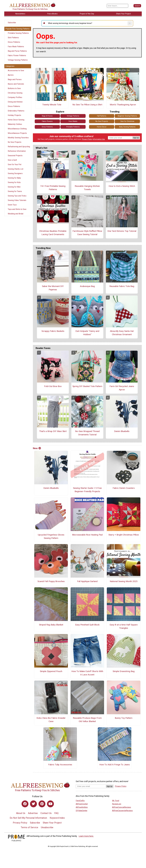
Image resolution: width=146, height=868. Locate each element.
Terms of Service (29, 827)
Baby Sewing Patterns (127, 127)
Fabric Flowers (47, 121)
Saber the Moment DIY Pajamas (53, 288)
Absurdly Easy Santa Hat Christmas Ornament (122, 333)
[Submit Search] (137, 6)
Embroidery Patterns (16, 111)
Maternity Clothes (15, 124)
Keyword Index (57, 818)
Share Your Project (52, 823)
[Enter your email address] (91, 786)
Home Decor (102, 127)
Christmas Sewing (15, 93)
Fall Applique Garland (87, 581)
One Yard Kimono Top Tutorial (122, 231)
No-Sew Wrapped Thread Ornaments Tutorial (87, 433)
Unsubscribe (47, 827)
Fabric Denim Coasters (124, 488)
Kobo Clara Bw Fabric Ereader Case (51, 720)
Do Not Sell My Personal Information (28, 818)
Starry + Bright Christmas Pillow (124, 535)
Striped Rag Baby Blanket (51, 625)
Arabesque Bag (87, 286)
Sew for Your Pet (15, 164)
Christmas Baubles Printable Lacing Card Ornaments (53, 233)
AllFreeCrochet (82, 804)
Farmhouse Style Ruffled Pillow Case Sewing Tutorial (87, 233)
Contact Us (46, 813)
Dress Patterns (14, 42)
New (37, 448)
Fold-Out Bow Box (53, 386)
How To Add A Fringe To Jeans (115, 765)
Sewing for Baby (14, 178)
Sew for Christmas (127, 121)
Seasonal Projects (15, 156)
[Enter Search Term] (118, 6)
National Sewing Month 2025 (124, 581)
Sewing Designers (15, 173)
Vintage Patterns (73, 116)
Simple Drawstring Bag (124, 671)
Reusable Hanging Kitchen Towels (87, 188)
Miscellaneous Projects (17, 133)
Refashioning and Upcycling (19, 147)
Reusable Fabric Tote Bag (122, 286)
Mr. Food (116, 801)
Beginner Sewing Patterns (127, 116)
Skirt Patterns (13, 38)
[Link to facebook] (25, 804)
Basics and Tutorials (16, 84)
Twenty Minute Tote (52, 105)
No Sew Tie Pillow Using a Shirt (87, 105)
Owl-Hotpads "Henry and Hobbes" (87, 333)
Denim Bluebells (122, 431)
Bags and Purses (15, 79)
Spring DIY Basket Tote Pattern (87, 386)
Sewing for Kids (14, 182)
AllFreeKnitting (82, 807)
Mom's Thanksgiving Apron (123, 105)
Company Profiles (15, 97)
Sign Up (136, 138)
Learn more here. (86, 836)
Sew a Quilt (12, 160)
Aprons (11, 75)
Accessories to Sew (16, 71)
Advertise (33, 813)
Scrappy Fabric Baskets (53, 331)
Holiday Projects (14, 115)
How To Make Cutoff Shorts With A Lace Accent (87, 673)
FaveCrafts (80, 801)
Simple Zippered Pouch (51, 671)
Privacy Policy (87, 139)
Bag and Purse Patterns (17, 51)
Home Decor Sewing (16, 120)
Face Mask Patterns (16, 47)
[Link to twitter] (33, 804)
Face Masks (73, 121)
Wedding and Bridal (16, 214)
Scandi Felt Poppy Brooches (51, 581)
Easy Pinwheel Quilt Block (87, 625)
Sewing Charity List (16, 169)
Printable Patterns (73, 127)
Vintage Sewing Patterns (18, 60)
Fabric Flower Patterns (17, 55)
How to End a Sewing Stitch (122, 186)
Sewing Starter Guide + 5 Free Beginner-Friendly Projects (87, 490)
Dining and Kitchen (15, 102)
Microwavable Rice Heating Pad (87, 535)
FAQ (56, 813)
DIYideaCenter (82, 811)
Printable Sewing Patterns (18, 33)
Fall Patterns (102, 116)
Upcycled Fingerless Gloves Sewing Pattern (51, 536)
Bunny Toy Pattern (124, 718)
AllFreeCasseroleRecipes (122, 811)
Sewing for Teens (15, 191)
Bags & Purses (47, 116)
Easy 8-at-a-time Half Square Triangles (124, 626)
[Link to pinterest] (42, 804)
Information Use (99, 139)
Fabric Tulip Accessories (60, 765)
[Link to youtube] (50, 804)
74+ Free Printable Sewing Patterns (53, 188)
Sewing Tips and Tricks (17, 196)
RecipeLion (117, 804)
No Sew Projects (15, 142)
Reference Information (17, 151)
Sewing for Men (14, 187)
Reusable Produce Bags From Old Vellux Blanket (87, 720)
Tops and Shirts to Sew (17, 209)
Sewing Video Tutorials (17, 200)
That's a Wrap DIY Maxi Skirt (53, 431)
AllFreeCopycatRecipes (122, 807)
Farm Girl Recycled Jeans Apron (122, 388)
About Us (21, 813)
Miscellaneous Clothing (17, 129)
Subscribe (12, 23)
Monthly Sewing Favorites (18, 138)
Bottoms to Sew (14, 88)
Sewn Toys (12, 205)
